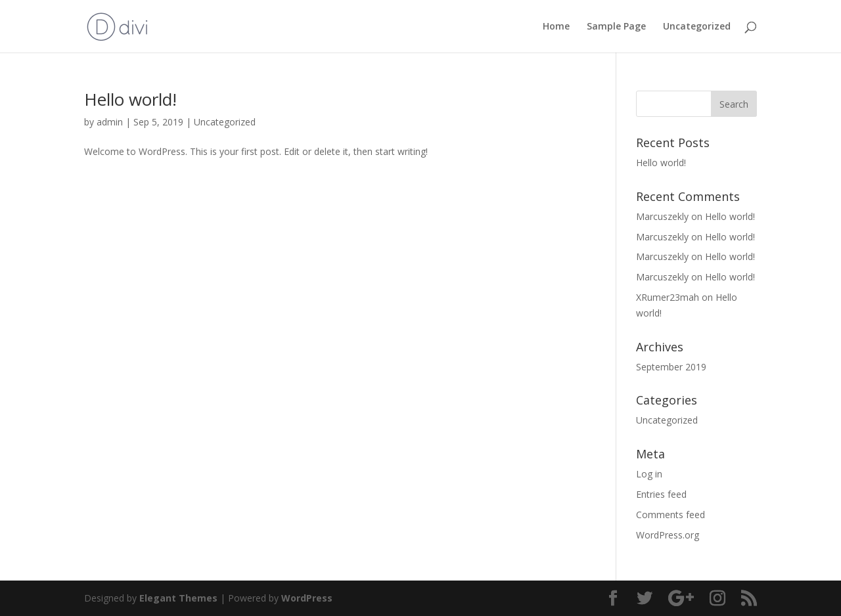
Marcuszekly (662, 216)
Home (556, 27)
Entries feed (661, 494)
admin (110, 122)
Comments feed (671, 515)
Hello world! (130, 99)
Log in (649, 474)
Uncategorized (697, 27)
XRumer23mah (668, 297)
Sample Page (616, 27)
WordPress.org (668, 535)
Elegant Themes (178, 598)
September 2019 (671, 367)
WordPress (307, 598)
